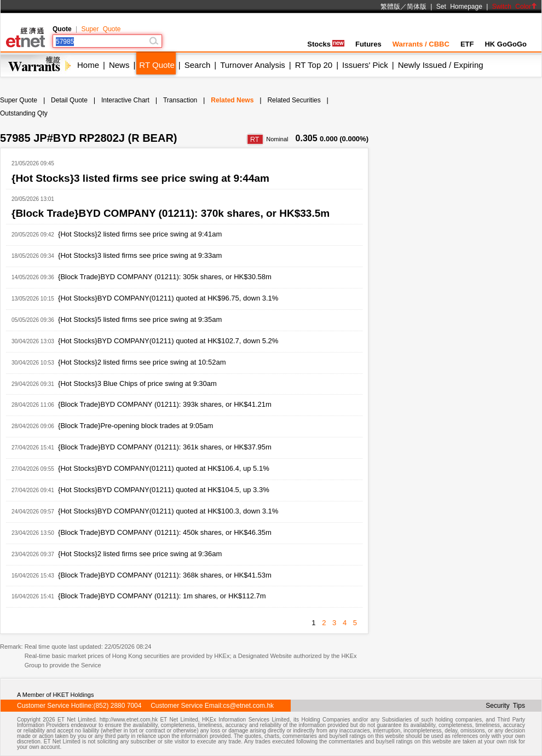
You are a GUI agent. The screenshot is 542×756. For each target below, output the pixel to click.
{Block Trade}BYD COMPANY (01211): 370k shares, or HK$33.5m (171, 213)
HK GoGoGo (506, 44)
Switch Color (515, 7)
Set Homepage (459, 7)
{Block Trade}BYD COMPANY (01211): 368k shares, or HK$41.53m (165, 575)
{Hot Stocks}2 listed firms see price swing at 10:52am (142, 362)
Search (198, 65)
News (119, 65)
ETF (467, 44)
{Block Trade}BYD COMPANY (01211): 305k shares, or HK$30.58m (165, 277)
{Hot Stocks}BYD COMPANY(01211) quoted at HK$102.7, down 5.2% (168, 341)
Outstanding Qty (24, 113)
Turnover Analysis (253, 65)
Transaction (180, 100)
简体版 (417, 7)
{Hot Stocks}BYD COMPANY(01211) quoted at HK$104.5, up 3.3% (164, 490)
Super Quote (101, 29)
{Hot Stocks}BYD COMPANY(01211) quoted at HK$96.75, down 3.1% (168, 298)
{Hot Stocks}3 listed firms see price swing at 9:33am (140, 255)
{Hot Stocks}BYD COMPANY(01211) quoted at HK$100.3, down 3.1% (168, 511)
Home (88, 65)
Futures (368, 44)
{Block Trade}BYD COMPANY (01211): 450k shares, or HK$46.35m (165, 532)
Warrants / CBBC (421, 44)
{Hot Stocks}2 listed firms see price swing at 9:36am (140, 554)
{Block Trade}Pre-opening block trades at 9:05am (135, 426)
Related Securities (294, 100)
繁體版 (390, 7)
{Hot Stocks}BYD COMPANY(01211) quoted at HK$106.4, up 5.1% (164, 468)
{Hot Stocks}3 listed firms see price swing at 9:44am (140, 178)
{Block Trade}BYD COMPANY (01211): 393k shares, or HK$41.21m (165, 404)
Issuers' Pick (365, 65)
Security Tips (505, 706)
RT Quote (157, 65)
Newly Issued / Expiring (441, 65)
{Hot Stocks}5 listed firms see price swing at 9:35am (140, 319)
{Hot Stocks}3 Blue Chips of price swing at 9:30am (137, 383)
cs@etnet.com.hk (248, 706)
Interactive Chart (125, 100)
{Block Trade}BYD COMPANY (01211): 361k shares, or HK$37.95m (165, 447)
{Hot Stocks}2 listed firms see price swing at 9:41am (140, 234)
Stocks (326, 44)
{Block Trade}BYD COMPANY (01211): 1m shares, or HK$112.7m (162, 596)
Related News (232, 100)
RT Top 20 (314, 65)
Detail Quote (69, 100)
